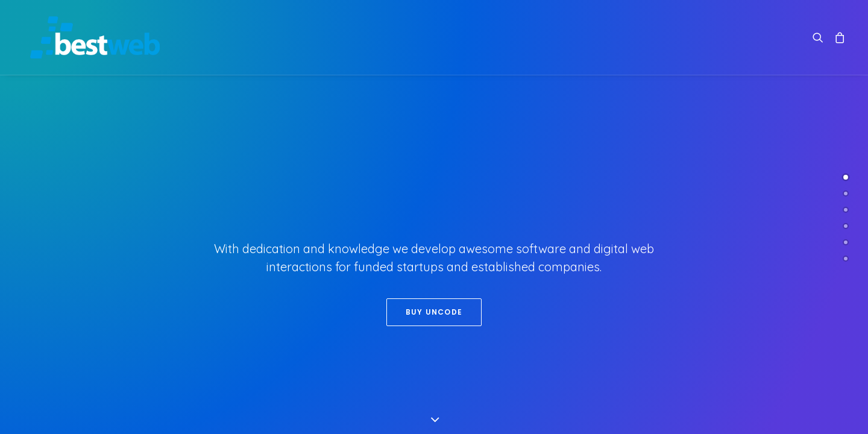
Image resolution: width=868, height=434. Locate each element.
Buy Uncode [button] (434, 312)
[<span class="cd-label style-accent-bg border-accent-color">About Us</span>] (846, 193)
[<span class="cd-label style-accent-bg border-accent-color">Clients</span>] (846, 226)
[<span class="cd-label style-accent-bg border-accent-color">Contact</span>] (846, 259)
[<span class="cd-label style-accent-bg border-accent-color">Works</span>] (846, 210)
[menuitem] (821, 37)
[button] (821, 37)
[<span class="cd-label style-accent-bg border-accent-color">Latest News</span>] (846, 242)
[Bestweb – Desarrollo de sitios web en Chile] (86, 37)
